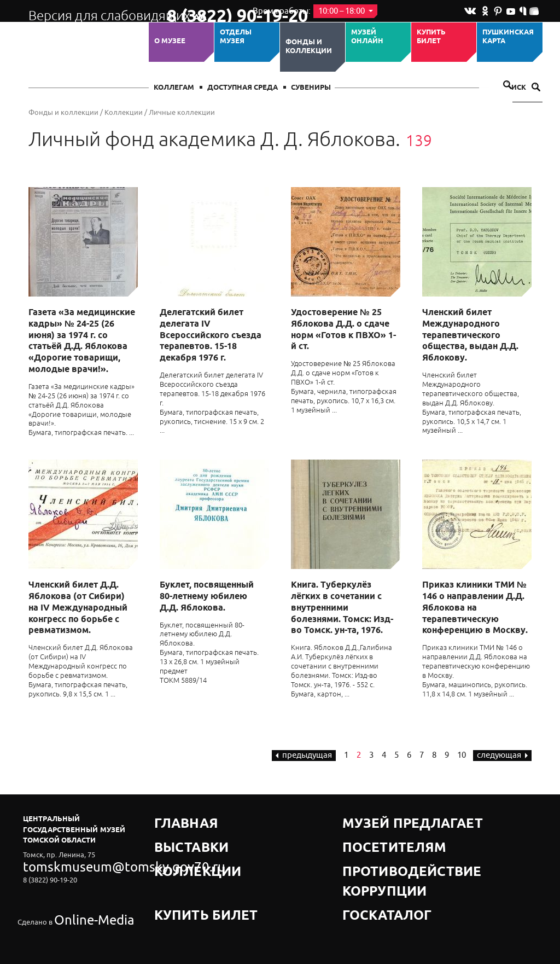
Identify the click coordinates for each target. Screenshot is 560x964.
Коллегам (174, 88)
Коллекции (124, 112)
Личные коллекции (182, 112)
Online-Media (75, 894)
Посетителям (370, 832)
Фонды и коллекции (309, 47)
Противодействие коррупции (403, 846)
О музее (170, 41)
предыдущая (304, 755)
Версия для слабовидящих (88, 11)
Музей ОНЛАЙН (367, 37)
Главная (172, 819)
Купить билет (431, 37)
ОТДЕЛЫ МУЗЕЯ (236, 37)
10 (462, 755)
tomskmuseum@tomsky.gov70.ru (77, 864)
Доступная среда (243, 88)
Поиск (521, 88)
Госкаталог (366, 860)
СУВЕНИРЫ (311, 88)
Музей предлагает (380, 819)
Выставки (174, 832)
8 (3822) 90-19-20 (202, 11)
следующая (502, 755)
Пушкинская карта (508, 37)
